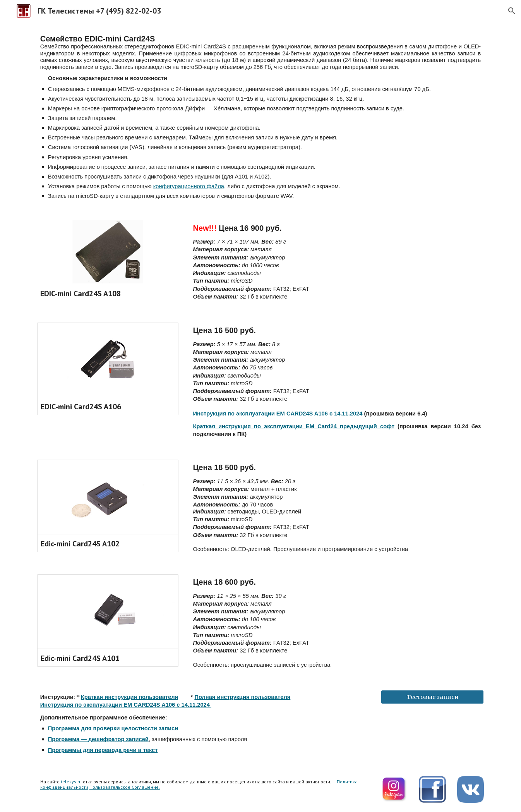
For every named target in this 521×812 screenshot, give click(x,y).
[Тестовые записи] (432, 697)
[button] (512, 11)
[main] (260, 116)
